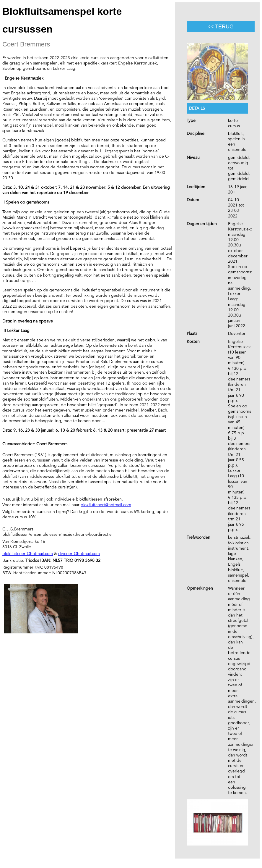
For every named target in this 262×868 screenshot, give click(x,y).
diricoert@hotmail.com (79, 554)
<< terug (220, 27)
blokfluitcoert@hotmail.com (106, 505)
